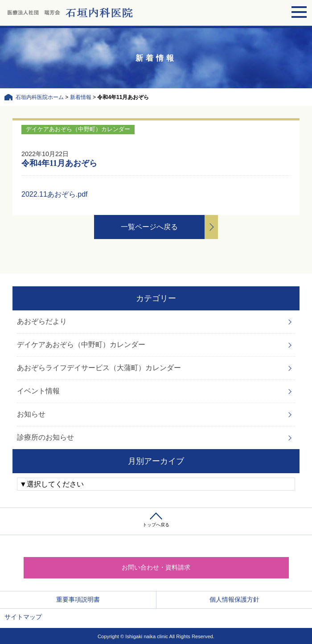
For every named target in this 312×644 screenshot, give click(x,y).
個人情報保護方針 (234, 599)
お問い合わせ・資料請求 (156, 567)
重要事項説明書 (78, 599)
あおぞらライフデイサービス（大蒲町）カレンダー (99, 368)
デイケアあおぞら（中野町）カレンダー (81, 345)
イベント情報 (38, 391)
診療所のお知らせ (45, 437)
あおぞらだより (42, 321)
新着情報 (81, 97)
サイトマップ (23, 617)
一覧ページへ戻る (149, 227)
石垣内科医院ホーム (40, 97)
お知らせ (31, 414)
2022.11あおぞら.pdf (55, 194)
